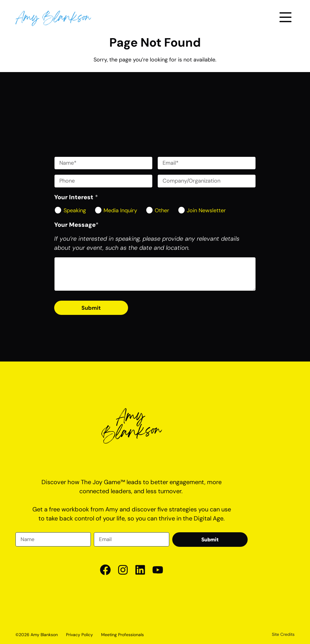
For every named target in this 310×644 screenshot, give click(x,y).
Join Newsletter (206, 210)
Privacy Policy (79, 635)
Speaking (75, 210)
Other (162, 210)
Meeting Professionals (122, 635)
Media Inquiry (120, 210)
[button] (285, 18)
